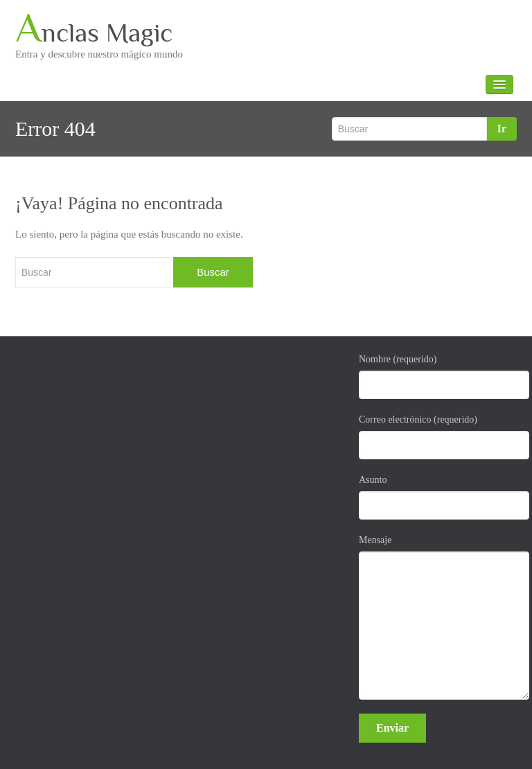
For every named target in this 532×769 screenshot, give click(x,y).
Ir (502, 129)
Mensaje (438, 617)
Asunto (438, 497)
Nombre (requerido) (438, 377)
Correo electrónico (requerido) (438, 437)
